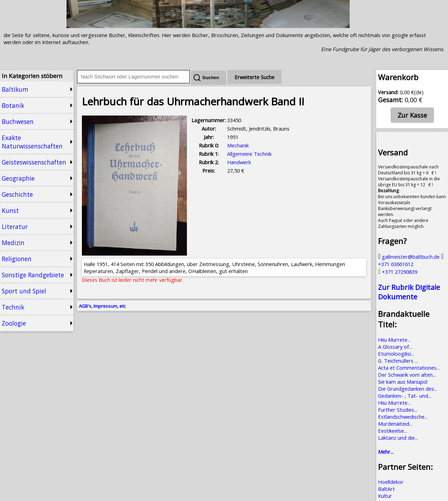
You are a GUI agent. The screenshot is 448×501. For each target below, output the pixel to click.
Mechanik (238, 145)
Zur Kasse (412, 115)
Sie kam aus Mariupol (403, 382)
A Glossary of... (395, 347)
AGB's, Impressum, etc (102, 306)
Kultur (385, 496)
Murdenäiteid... (395, 424)
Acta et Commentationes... (409, 368)
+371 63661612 (411, 260)
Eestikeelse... (393, 431)
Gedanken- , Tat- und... (405, 396)
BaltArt (386, 489)
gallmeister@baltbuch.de (409, 257)
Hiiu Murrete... (394, 340)
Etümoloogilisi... (396, 354)
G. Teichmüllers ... (398, 361)
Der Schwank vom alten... (407, 375)
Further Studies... (398, 410)
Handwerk (239, 162)
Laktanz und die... (398, 438)
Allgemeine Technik (249, 154)
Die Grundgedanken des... (408, 389)
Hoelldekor (391, 482)
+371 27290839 (398, 272)
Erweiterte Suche (254, 77)
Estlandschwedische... (403, 417)
